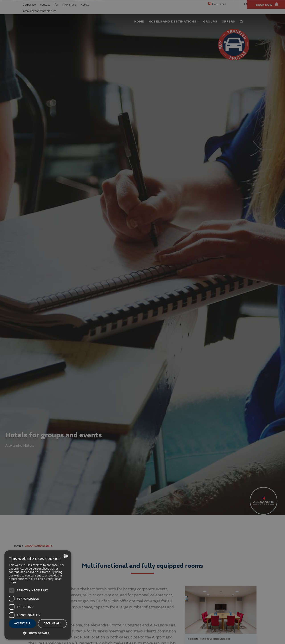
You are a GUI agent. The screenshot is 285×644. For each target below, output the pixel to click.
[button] (38, 633)
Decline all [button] (53, 623)
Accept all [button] (22, 623)
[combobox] (66, 556)
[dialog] (38, 595)
